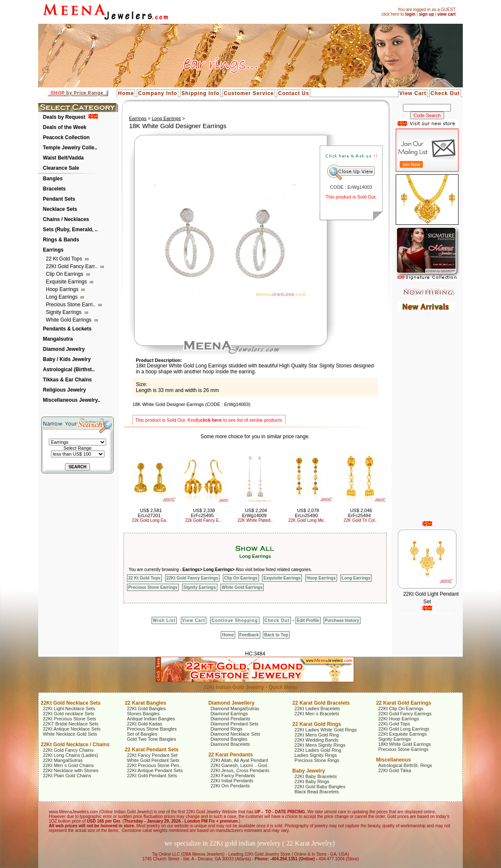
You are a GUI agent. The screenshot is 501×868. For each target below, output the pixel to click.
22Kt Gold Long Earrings (404, 729)
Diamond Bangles (229, 739)
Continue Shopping (235, 620)
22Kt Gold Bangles (146, 708)
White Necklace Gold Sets (70, 734)
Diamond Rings (227, 729)
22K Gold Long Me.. (307, 520)
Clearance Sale (61, 168)
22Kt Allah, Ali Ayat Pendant (239, 760)
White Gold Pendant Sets (153, 760)
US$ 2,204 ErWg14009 (255, 513)
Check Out (445, 93)
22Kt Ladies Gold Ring (318, 750)
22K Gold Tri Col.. (360, 520)
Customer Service (249, 93)
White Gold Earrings (69, 320)
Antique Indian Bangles (151, 719)
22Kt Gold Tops (394, 724)
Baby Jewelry (309, 771)
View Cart (413, 93)
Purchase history (342, 620)
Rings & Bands (61, 240)
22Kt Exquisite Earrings (402, 734)
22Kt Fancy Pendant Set (152, 755)
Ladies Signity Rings (316, 755)
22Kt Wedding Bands (317, 740)
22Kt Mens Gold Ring (317, 735)
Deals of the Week (65, 127)
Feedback (249, 635)
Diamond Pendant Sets (235, 724)
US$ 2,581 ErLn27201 (150, 513)
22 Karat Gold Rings (317, 724)
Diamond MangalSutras (235, 708)
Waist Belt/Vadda (63, 158)
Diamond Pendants (231, 719)
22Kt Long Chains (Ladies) (70, 755)
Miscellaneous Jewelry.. (72, 400)
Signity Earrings (64, 312)
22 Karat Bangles (145, 703)
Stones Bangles (143, 714)
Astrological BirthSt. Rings (405, 765)
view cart (446, 14)
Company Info (158, 93)
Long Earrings (62, 297)
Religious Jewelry (64, 390)
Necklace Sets (60, 209)
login (410, 14)
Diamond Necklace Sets (235, 734)
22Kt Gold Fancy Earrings (192, 578)
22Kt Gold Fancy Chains (68, 750)
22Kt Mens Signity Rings (320, 745)
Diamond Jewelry (64, 349)
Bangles (53, 179)
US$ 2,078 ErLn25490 (307, 513)
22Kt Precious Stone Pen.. (154, 765)
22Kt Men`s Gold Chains (68, 765)
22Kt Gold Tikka (395, 770)
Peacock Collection (66, 137)
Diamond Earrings (229, 714)
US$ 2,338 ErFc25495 (203, 513)
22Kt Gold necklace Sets (68, 714)
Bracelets (54, 189)
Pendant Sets (59, 199)
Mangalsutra (58, 339)
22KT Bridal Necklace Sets (71, 724)
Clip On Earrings (65, 274)
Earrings (53, 250)
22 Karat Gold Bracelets (321, 703)
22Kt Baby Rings (312, 781)
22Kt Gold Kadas (145, 724)
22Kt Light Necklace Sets (69, 708)
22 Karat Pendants (231, 755)
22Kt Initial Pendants (232, 781)
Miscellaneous (394, 760)
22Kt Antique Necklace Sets (72, 729)
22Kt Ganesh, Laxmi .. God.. (240, 765)
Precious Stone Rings (317, 760)
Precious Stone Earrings (153, 587)
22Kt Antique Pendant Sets (155, 770)
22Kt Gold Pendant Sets (152, 776)
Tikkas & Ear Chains (67, 380)
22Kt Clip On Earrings (401, 708)
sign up (426, 14)
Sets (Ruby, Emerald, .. (70, 230)
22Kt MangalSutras (63, 760)
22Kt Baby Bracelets (316, 776)
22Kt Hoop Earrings (399, 719)
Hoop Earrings (63, 289)
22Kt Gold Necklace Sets (71, 703)
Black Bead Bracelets (317, 792)
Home (126, 93)
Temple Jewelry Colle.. (70, 148)
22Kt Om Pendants (230, 786)
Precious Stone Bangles (152, 729)
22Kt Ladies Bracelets (317, 708)
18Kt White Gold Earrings (405, 744)
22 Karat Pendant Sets (152, 750)
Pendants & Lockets (67, 329)
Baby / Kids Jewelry (67, 359)
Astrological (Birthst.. (69, 370)
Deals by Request (64, 117)
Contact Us (294, 93)
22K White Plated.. (255, 520)
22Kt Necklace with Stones (71, 770)
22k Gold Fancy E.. (203, 520)
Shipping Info (200, 93)
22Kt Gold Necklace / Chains (75, 745)
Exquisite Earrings (67, 282)
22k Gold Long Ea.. (150, 520)
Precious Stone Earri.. (71, 305)
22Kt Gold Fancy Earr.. (72, 266)
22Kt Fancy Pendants (233, 776)
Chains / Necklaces (66, 219)
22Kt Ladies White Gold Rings (326, 730)
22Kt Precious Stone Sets (69, 719)
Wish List (164, 620)
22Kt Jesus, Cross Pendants (240, 770)
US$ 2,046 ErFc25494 (360, 513)
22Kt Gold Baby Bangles (320, 787)
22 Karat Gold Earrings (404, 703)
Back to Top (276, 635)
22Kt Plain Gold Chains (67, 776)
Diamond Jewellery (232, 703)
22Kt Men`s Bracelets (317, 714)
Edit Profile (308, 620)
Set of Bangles (142, 734)
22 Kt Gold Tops (65, 259)
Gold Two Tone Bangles (152, 739)
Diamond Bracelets (230, 744)
